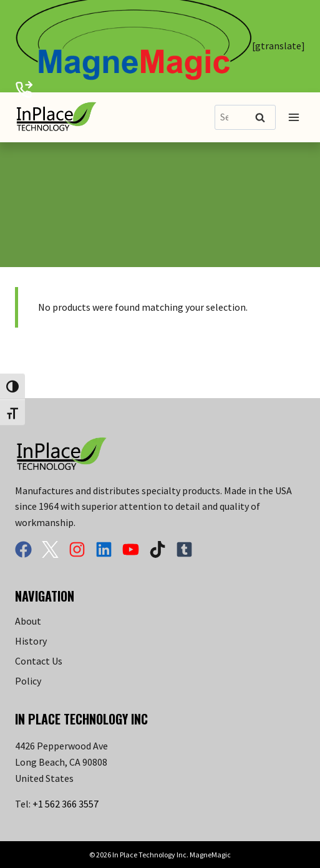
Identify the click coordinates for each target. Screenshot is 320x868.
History (31, 641)
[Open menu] (293, 117)
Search (264, 118)
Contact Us (39, 661)
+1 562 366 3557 (65, 804)
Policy (28, 681)
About (28, 621)
